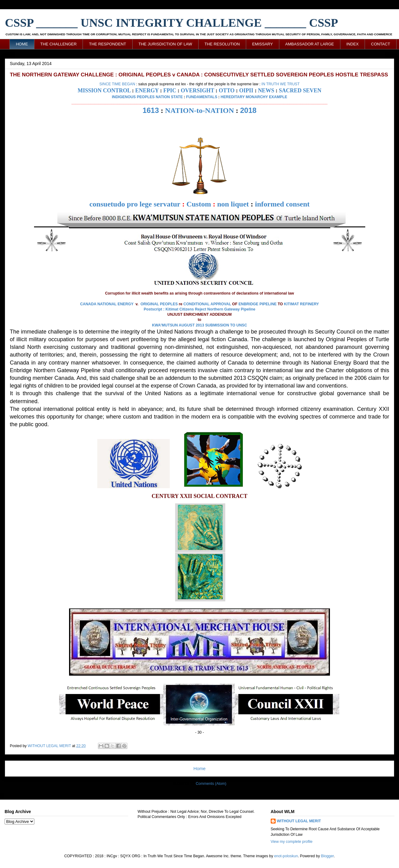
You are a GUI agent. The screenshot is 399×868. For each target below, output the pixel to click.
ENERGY (147, 91)
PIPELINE (268, 304)
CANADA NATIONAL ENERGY (107, 304)
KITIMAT (291, 304)
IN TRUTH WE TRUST (281, 84)
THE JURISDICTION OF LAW (165, 44)
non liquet (233, 204)
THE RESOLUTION (222, 44)
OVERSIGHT (198, 91)
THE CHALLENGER (58, 44)
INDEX (352, 44)
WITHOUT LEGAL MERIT (299, 821)
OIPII (246, 91)
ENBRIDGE (248, 304)
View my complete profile (292, 842)
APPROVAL (221, 304)
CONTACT (381, 44)
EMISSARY (263, 44)
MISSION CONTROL (104, 91)
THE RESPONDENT (108, 44)
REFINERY (309, 304)
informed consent (282, 204)
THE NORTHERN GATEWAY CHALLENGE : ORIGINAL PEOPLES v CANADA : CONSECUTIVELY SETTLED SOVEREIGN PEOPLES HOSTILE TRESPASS (199, 75)
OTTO (227, 91)
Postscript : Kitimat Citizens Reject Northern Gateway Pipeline (199, 309)
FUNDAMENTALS (202, 97)
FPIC (170, 91)
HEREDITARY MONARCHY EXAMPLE (254, 97)
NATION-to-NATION (199, 110)
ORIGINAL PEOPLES (159, 304)
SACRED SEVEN (300, 91)
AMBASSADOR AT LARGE (310, 44)
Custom (199, 204)
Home (199, 769)
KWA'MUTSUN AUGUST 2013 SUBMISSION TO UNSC (199, 325)
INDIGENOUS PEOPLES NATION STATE (147, 97)
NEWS (266, 91)
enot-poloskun (286, 856)
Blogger (327, 856)
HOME (22, 44)
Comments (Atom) (211, 784)
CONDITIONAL (197, 304)
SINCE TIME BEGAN (117, 84)
